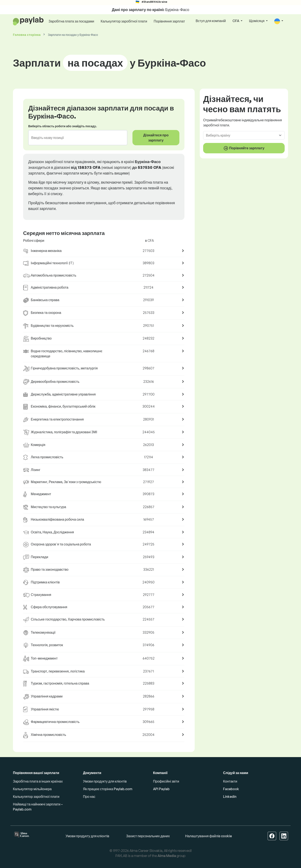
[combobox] (75, 138)
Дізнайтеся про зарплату (156, 138)
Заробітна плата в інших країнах (38, 781)
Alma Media (167, 856)
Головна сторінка (27, 35)
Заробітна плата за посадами (71, 21)
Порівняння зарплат (169, 21)
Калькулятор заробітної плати (124, 21)
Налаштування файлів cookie (208, 836)
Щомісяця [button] (257, 21)
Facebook (231, 789)
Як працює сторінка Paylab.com (108, 789)
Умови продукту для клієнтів (105, 781)
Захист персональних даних (148, 836)
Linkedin (230, 797)
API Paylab (161, 789)
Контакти (230, 781)
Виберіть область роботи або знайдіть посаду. (63, 126)
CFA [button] (236, 21)
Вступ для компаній (211, 21)
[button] (279, 21)
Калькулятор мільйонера (32, 789)
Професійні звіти (166, 781)
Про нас (89, 797)
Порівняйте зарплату (244, 148)
